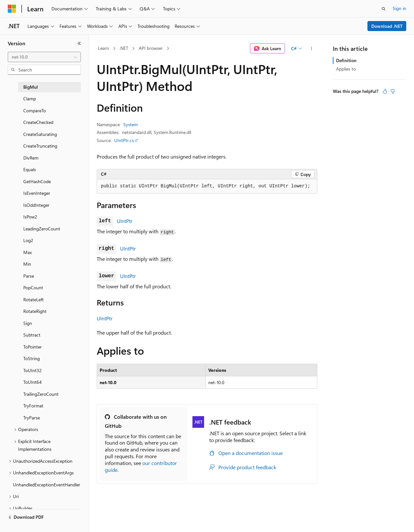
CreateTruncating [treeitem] (40, 146)
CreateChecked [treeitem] (38, 122)
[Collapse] (79, 43)
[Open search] (384, 9)
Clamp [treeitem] (30, 99)
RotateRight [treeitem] (35, 311)
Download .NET (387, 26)
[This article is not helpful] (393, 91)
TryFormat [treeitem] (33, 406)
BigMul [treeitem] (31, 87)
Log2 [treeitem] (28, 240)
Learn (103, 48)
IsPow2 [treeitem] (30, 217)
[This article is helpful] (385, 91)
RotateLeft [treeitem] (33, 299)
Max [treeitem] (27, 252)
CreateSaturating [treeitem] (40, 134)
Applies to (346, 69)
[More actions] (312, 49)
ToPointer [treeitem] (33, 347)
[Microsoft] (12, 9)
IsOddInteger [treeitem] (36, 205)
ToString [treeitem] (32, 358)
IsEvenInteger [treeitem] (37, 193)
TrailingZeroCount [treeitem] (41, 394)
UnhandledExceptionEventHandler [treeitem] (47, 485)
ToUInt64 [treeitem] (33, 382)
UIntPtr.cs (124, 140)
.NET (124, 48)
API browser (151, 48)
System (131, 124)
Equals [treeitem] (30, 169)
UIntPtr (125, 221)
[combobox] (44, 57)
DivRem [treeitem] (31, 158)
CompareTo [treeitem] (35, 111)
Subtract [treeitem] (32, 335)
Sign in (399, 8)
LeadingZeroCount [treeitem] (42, 229)
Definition (346, 60)
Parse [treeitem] (29, 276)
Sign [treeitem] (28, 323)
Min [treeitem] (27, 264)
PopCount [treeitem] (33, 288)
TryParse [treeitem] (32, 418)
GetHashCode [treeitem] (37, 181)
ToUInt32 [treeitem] (33, 370)
